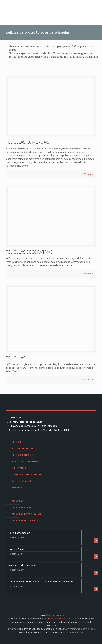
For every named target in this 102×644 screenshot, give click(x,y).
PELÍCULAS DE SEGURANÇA (27, 514)
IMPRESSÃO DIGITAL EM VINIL (28, 474)
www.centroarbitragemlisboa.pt (80, 629)
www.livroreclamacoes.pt (60, 619)
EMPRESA (17, 487)
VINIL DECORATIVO (22, 481)
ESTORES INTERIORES (23, 448)
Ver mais (89, 174)
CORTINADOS (19, 468)
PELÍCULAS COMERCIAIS (28, 142)
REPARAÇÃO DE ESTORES (25, 461)
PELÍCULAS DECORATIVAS (29, 252)
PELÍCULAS (16, 358)
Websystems (57, 615)
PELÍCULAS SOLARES (23, 508)
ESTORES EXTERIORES (24, 455)
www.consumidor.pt (73, 632)
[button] (7, 637)
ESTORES (17, 442)
